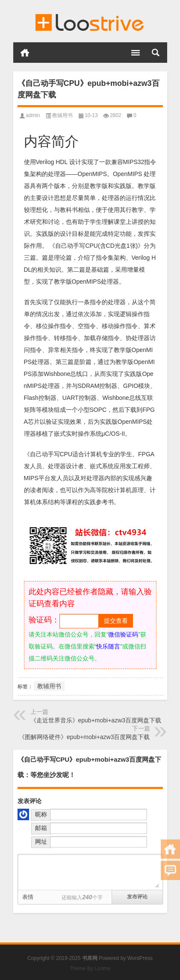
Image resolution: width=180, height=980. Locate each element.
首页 (25, 53)
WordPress (140, 958)
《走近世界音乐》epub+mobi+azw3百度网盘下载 (96, 720)
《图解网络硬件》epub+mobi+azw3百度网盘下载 (84, 737)
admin (33, 115)
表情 (28, 897)
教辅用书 (62, 115)
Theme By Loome (90, 968)
